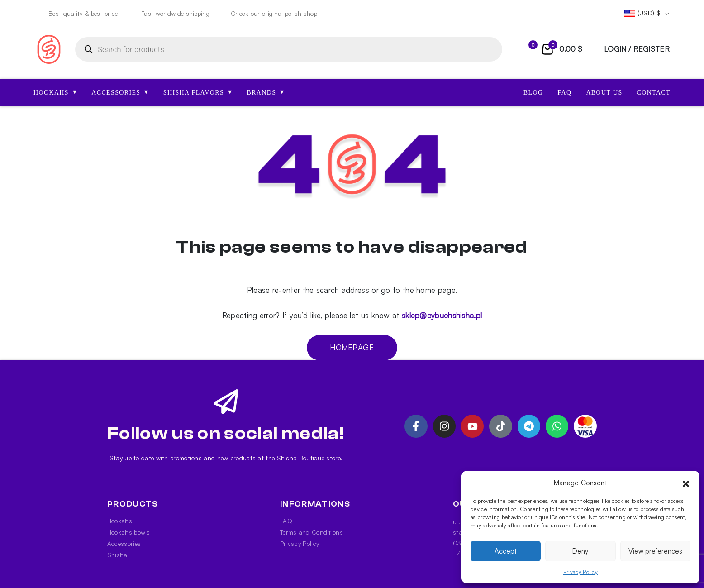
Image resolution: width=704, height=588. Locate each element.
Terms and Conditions (312, 532)
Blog (533, 93)
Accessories (124, 543)
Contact (654, 93)
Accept (506, 551)
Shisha (117, 555)
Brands (265, 92)
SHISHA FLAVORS (198, 92)
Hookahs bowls (129, 532)
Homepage (352, 347)
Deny (580, 551)
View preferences (655, 551)
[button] (686, 483)
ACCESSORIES (120, 92)
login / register (637, 49)
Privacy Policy (580, 572)
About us (604, 93)
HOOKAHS (55, 92)
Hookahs (120, 521)
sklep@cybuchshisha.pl (442, 315)
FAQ (564, 93)
